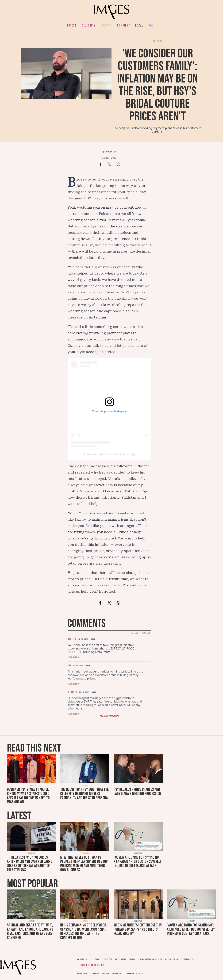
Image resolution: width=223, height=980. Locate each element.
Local (139, 25)
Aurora (106, 974)
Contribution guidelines (92, 965)
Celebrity (89, 25)
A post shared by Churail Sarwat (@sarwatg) (109, 454)
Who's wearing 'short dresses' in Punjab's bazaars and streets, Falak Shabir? (138, 929)
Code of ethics (172, 960)
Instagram (120, 960)
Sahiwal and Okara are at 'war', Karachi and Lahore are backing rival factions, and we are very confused (30, 931)
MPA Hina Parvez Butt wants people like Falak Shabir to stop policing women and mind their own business (84, 864)
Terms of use (189, 960)
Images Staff (111, 152)
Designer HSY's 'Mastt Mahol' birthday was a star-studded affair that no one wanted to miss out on (28, 796)
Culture (106, 25)
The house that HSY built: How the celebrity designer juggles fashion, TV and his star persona (84, 794)
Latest (72, 25)
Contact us (83, 960)
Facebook (96, 960)
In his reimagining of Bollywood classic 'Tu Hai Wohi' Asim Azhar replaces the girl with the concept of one (83, 931)
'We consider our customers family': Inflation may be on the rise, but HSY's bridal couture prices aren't (157, 85)
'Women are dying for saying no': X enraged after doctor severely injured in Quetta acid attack (138, 861)
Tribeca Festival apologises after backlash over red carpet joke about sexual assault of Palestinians (30, 864)
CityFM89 (95, 974)
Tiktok (132, 960)
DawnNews (117, 974)
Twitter (108, 960)
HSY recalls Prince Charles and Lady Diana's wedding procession (137, 792)
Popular (146, 633)
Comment (124, 25)
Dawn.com (82, 974)
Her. (151, 25)
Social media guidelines (150, 960)
